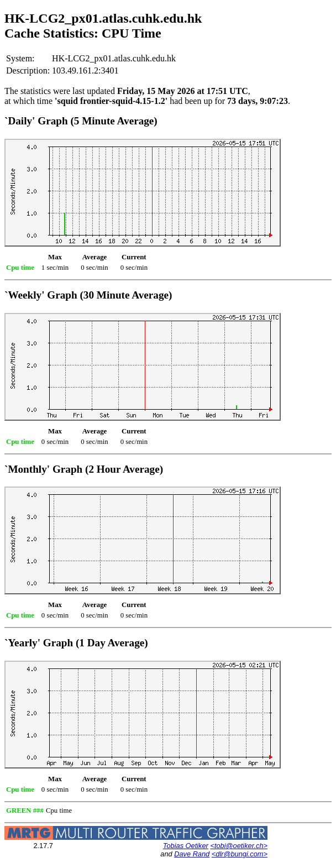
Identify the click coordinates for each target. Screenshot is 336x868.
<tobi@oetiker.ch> (239, 846)
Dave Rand (192, 854)
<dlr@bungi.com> (240, 854)
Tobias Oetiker (186, 846)
